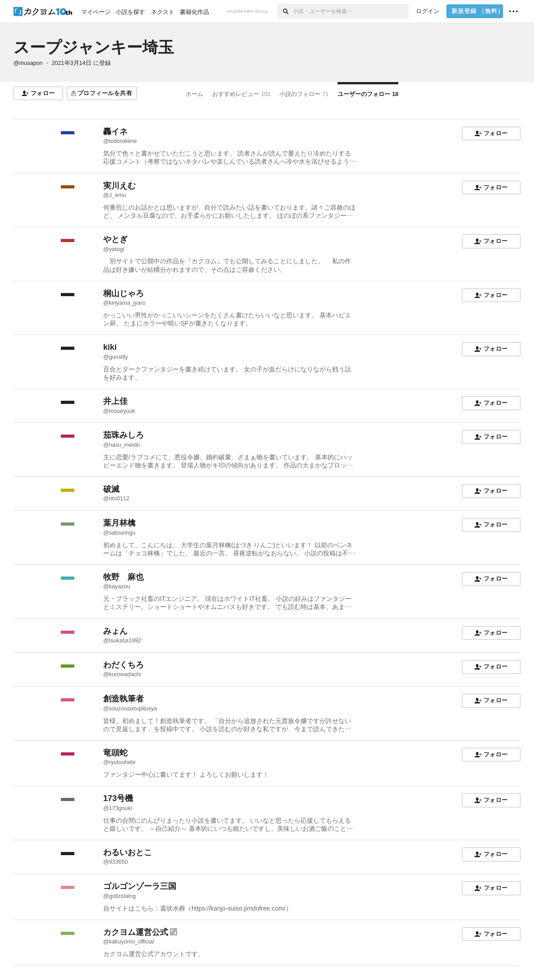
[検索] (285, 11)
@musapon (28, 63)
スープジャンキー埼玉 (94, 47)
